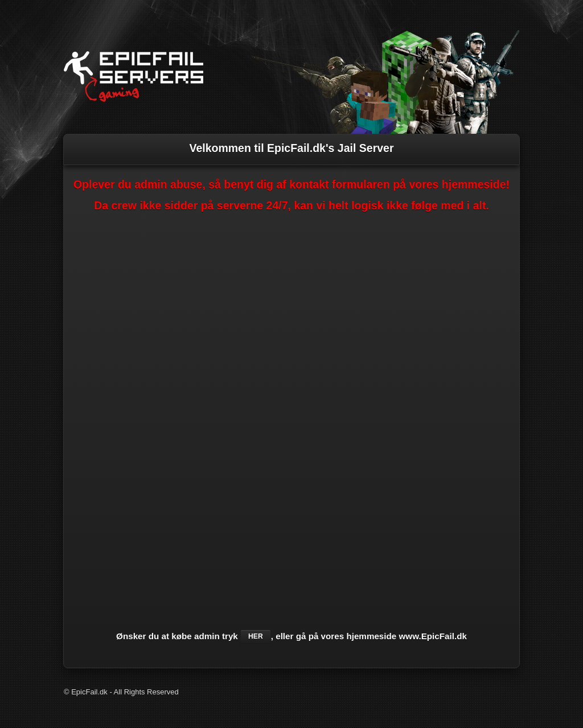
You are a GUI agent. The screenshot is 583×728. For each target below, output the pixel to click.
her (256, 636)
